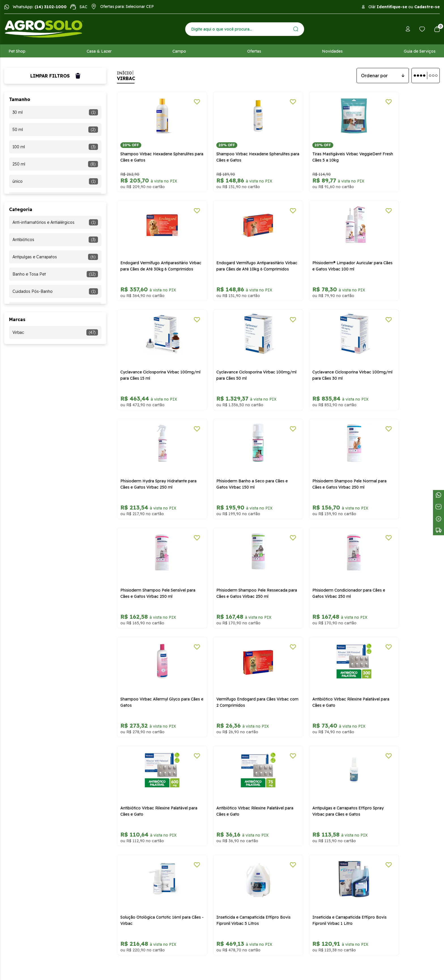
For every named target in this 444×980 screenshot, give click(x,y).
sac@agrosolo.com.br (269, 816)
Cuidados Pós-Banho (55, 291)
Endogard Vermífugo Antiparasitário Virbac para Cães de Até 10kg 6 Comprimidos (154, 255)
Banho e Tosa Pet (55, 274)
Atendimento (16, 796)
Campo (179, 51)
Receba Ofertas (19, 822)
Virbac (55, 332)
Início (124, 73)
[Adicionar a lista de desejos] (183, 102)
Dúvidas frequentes (23, 788)
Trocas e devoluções (135, 779)
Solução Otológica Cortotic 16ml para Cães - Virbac (233, 661)
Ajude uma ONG (20, 813)
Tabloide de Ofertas (23, 830)
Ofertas (254, 51)
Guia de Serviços (420, 51)
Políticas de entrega (134, 796)
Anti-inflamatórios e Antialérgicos (55, 222)
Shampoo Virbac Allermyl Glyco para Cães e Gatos (401, 457)
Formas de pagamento (137, 788)
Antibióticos (55, 240)
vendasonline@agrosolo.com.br (278, 793)
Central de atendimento (281, 834)
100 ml (55, 147)
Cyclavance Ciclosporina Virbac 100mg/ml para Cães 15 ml (314, 252)
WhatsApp (281, 850)
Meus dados (16, 863)
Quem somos (17, 779)
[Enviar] (296, 29)
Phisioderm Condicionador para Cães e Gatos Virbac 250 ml (319, 457)
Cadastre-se (427, 7)
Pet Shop (17, 51)
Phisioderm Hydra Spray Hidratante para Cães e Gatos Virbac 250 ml (236, 354)
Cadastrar (360, 742)
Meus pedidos (17, 855)
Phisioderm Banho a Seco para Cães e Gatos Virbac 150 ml (319, 354)
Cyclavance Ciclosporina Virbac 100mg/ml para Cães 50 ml (396, 252)
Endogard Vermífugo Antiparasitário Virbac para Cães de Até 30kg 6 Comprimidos (401, 153)
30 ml (55, 112)
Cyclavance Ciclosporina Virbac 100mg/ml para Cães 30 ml (150, 354)
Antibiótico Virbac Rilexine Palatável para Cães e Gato (236, 559)
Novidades (332, 51)
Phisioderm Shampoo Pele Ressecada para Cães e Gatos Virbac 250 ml (237, 460)
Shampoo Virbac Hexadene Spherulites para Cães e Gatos (148, 150)
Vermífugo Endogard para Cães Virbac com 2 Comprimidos (150, 559)
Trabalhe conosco (21, 805)
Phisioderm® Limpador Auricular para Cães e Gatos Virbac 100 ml (233, 252)
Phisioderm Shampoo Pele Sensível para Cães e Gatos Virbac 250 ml (153, 457)
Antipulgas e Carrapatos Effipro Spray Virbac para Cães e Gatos (150, 661)
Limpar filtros (55, 76)
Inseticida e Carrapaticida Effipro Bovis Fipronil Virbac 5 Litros (316, 661)
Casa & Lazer (99, 51)
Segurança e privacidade (139, 805)
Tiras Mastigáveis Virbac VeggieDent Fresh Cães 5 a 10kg (319, 150)
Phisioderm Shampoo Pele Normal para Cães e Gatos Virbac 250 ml (399, 354)
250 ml (55, 164)
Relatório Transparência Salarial (145, 813)
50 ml (55, 130)
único (55, 181)
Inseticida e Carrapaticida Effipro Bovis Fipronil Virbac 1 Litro (398, 661)
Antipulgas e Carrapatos (55, 257)
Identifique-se (392, 7)
